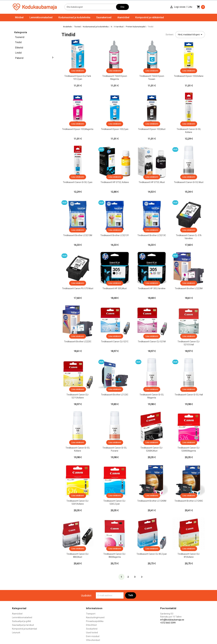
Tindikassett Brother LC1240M (152, 501)
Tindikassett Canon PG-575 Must (78, 288)
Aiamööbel (123, 17)
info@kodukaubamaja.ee (172, 620)
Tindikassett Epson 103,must (152, 129)
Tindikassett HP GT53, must (152, 182)
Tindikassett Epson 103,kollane (189, 76)
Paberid (19, 58)
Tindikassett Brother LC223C (78, 342)
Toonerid (20, 37)
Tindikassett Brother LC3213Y (115, 235)
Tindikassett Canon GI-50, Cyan (78, 182)
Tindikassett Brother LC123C (115, 395)
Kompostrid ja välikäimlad (150, 17)
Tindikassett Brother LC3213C (152, 235)
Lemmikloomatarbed (41, 17)
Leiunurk (16, 633)
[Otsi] (90, 7)
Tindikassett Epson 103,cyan (115, 129)
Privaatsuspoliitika (95, 621)
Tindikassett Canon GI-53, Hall (189, 395)
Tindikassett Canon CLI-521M (152, 342)
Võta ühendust (93, 640)
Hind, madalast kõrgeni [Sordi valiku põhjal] (191, 35)
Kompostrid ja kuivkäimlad (24, 629)
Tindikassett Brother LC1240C (189, 501)
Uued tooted (92, 633)
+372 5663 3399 (168, 623)
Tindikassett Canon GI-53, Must (189, 182)
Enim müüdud (93, 636)
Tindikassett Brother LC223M (189, 288)
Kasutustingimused (95, 617)
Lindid (18, 53)
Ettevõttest (91, 625)
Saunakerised (104, 17)
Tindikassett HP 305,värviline (152, 288)
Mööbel (19, 17)
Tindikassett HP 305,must (115, 288)
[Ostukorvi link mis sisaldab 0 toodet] (201, 7)
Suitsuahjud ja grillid (21, 621)
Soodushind (92, 629)
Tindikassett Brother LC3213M (78, 235)
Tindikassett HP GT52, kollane (115, 182)
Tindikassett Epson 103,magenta (78, 129)
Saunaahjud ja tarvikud (23, 625)
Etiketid (19, 48)
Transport (91, 614)
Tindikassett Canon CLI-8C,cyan (152, 554)
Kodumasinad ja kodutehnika (74, 17)
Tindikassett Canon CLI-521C (115, 342)
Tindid (18, 42)
